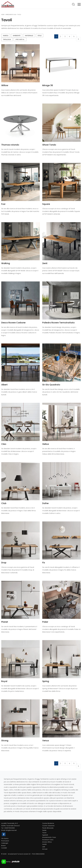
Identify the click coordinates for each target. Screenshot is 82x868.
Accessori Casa (48, 840)
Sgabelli (45, 835)
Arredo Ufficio (47, 842)
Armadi (45, 849)
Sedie (44, 830)
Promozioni (5, 841)
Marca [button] (6, 36)
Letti (44, 847)
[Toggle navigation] (79, 4)
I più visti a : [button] (20, 39)
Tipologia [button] (7, 39)
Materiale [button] (29, 36)
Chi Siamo (5, 838)
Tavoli (19, 15)
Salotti (44, 844)
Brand (3, 846)
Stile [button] (40, 36)
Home (3, 15)
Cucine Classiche (48, 826)
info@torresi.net (11, 830)
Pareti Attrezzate (48, 828)
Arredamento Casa (11, 15)
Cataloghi (5, 843)
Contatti (4, 848)
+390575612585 (9, 828)
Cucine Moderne (48, 823)
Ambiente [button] (17, 36)
